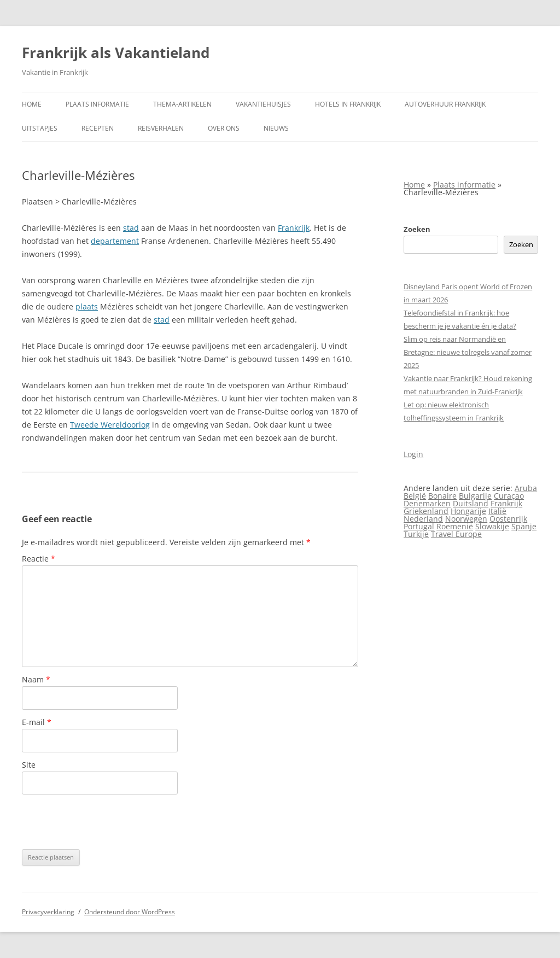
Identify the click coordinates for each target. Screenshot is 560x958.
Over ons (224, 128)
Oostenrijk (508, 519)
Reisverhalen (161, 128)
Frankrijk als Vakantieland (116, 52)
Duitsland (471, 503)
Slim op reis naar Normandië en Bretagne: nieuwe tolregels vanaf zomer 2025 (468, 352)
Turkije (416, 534)
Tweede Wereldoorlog (110, 425)
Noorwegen (466, 519)
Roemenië (455, 526)
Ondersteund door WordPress (130, 912)
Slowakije (492, 526)
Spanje (524, 526)
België (415, 496)
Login (413, 454)
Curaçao (509, 496)
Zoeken (417, 229)
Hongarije (468, 511)
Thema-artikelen (182, 104)
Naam (36, 679)
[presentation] (105, 822)
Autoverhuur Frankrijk (445, 104)
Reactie (39, 559)
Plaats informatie (97, 104)
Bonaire (442, 496)
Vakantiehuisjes (263, 104)
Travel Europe (456, 534)
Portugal (419, 526)
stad (131, 228)
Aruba (526, 488)
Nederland (423, 519)
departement (115, 241)
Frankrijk (294, 228)
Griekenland (426, 511)
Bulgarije (475, 496)
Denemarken (427, 503)
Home (32, 104)
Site (29, 765)
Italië (497, 511)
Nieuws (276, 128)
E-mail (37, 722)
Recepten (98, 128)
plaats (87, 306)
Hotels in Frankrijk (348, 104)
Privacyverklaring (48, 912)
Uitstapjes (40, 128)
